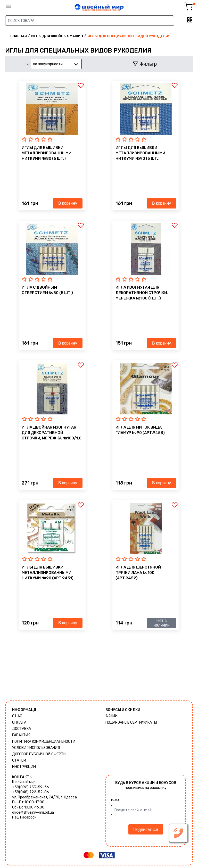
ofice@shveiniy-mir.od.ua (33, 812)
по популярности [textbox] (48, 64)
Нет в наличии (161, 623)
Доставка (22, 729)
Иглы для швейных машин (57, 36)
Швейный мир (24, 782)
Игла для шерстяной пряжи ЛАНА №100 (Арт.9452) (138, 573)
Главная (19, 36)
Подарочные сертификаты (131, 723)
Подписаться (146, 829)
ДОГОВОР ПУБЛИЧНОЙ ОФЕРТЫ (39, 754)
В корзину (68, 203)
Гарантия (21, 735)
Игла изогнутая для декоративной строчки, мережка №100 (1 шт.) (142, 293)
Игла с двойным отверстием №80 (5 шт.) (47, 290)
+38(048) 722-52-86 (31, 792)
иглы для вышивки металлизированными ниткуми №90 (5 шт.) (140, 153)
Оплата (19, 723)
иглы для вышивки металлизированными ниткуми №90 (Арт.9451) (48, 573)
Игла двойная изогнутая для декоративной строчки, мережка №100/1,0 (52, 433)
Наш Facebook (24, 817)
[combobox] (56, 64)
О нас (17, 716)
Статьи (19, 760)
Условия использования (36, 748)
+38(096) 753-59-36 (31, 787)
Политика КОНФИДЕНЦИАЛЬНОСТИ (44, 742)
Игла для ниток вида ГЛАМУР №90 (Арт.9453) (140, 430)
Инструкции (24, 767)
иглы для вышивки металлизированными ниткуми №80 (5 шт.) (47, 153)
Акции (112, 716)
